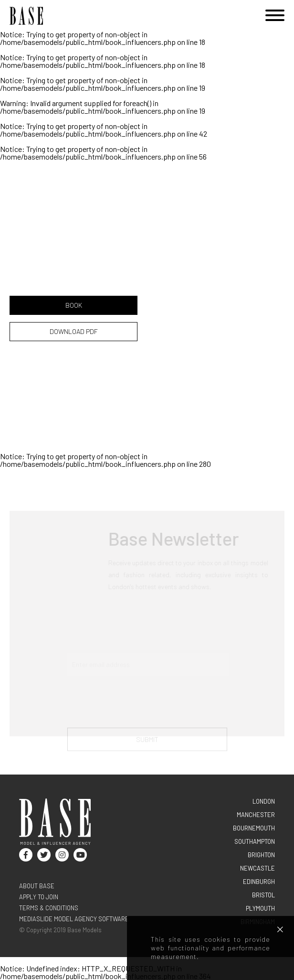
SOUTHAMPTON (255, 841)
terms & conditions (49, 908)
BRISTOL (263, 895)
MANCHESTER (256, 815)
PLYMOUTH (260, 908)
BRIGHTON (261, 855)
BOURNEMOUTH (254, 828)
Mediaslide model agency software (74, 919)
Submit (147, 742)
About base (37, 886)
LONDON (264, 801)
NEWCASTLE (257, 868)
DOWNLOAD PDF (74, 331)
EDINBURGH (259, 882)
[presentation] (140, 705)
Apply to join (39, 897)
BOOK (74, 305)
